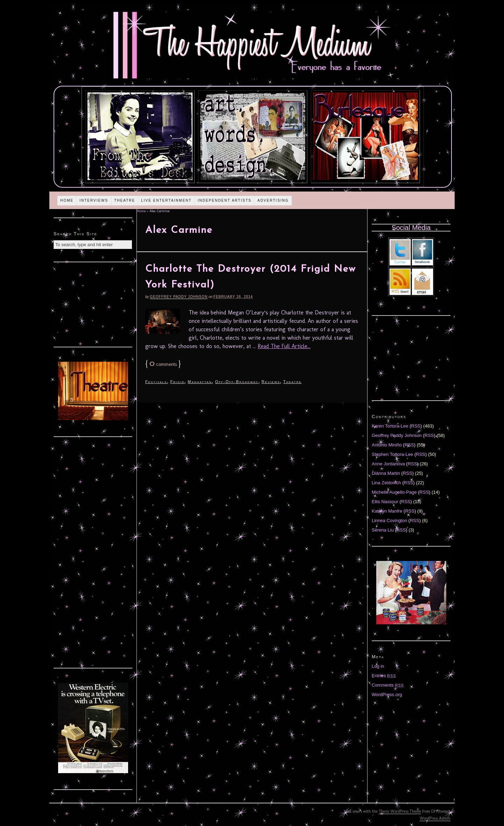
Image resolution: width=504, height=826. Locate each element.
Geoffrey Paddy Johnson (179, 297)
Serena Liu (383, 530)
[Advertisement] (93, 304)
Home (67, 200)
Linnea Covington (389, 520)
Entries (384, 676)
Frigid (177, 382)
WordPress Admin (435, 818)
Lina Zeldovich (386, 483)
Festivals (156, 382)
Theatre (125, 200)
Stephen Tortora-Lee (392, 454)
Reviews (271, 382)
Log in (378, 666)
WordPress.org (387, 695)
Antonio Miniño (387, 445)
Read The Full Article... (284, 346)
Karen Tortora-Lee (390, 426)
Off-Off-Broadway (237, 382)
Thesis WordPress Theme (400, 811)
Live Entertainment (166, 200)
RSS (416, 426)
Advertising (273, 200)
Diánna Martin (386, 473)
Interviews (94, 200)
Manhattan (200, 382)
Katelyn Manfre (387, 511)
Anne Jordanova (388, 464)
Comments (388, 685)
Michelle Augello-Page (394, 492)
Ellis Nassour (385, 502)
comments (163, 364)
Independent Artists (225, 200)
